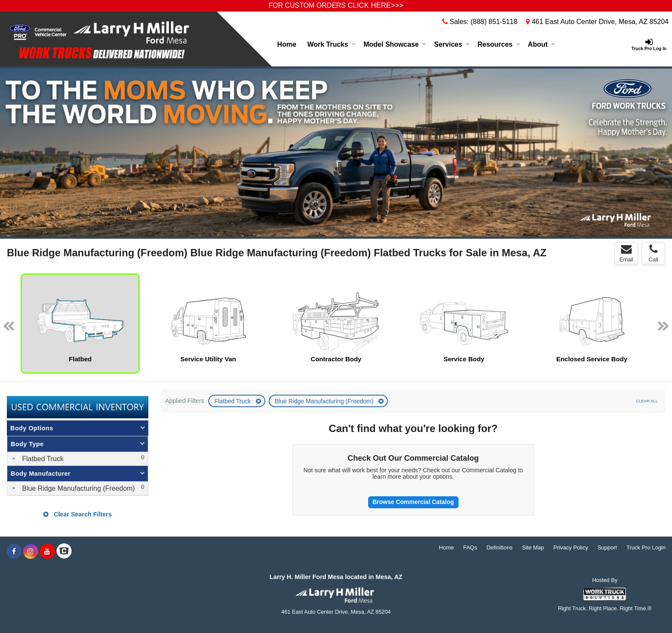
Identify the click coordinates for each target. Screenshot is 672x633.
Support (607, 547)
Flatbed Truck (233, 401)
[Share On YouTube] (47, 552)
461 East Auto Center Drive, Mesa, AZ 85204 (597, 22)
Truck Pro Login (646, 547)
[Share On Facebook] (14, 552)
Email (626, 253)
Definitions (499, 547)
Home (287, 44)
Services (452, 44)
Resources (499, 44)
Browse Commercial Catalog (413, 502)
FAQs (470, 547)
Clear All (647, 401)
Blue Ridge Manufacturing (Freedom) (325, 401)
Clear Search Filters (77, 514)
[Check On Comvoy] (64, 552)
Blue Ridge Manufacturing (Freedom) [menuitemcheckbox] (78, 488)
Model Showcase (395, 44)
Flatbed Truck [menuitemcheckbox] (42, 459)
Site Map (533, 547)
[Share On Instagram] (31, 552)
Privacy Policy (571, 547)
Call (653, 253)
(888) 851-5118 (494, 22)
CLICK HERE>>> (375, 5)
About (542, 44)
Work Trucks (332, 44)
